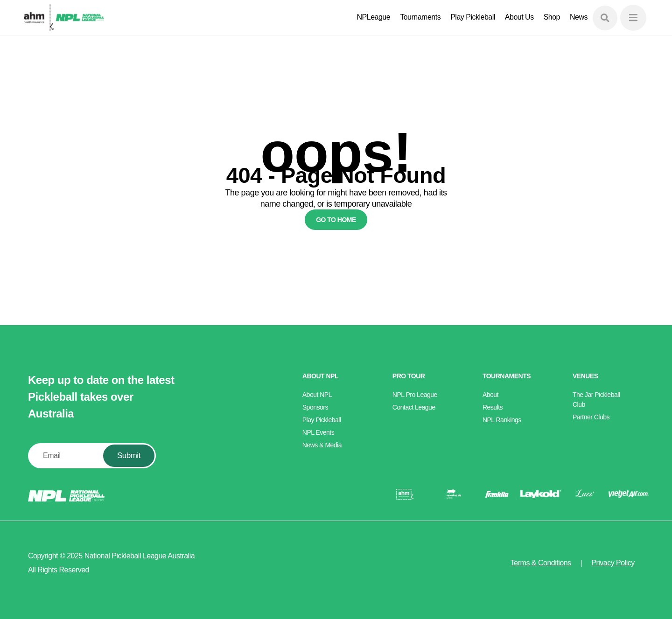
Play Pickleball (473, 17)
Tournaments (420, 17)
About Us (519, 17)
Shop (552, 17)
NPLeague (374, 17)
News (579, 17)
